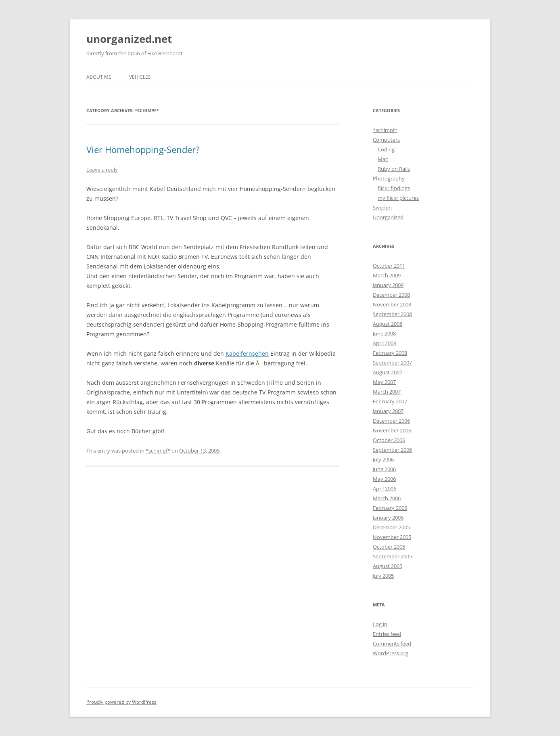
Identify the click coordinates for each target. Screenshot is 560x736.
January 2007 (388, 411)
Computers (386, 140)
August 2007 (388, 372)
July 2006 (383, 459)
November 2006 (392, 430)
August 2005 (388, 566)
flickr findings (394, 188)
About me (99, 77)
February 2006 (390, 508)
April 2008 (384, 343)
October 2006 (389, 440)
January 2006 (388, 518)
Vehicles (140, 77)
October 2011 (389, 266)
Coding (386, 149)
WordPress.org (391, 653)
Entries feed (387, 634)
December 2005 (391, 527)
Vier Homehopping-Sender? (143, 149)
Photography (389, 178)
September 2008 (392, 314)
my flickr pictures (398, 198)
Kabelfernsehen (247, 353)
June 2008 (384, 333)
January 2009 (388, 285)
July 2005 (383, 576)
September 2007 (392, 363)
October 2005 (389, 547)
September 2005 (392, 556)
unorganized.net (129, 39)
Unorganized (388, 217)
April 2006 (384, 489)
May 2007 (384, 382)
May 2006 (384, 479)
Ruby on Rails (394, 169)
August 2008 (388, 324)
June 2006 (384, 469)
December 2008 (391, 295)
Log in (380, 624)
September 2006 (392, 450)
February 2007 (390, 401)
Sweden (382, 208)
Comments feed (392, 644)
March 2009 (387, 275)
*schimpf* (158, 451)
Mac (383, 159)
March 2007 (387, 392)
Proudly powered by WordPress (121, 702)
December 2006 (391, 421)
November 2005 (392, 537)
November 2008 (392, 304)
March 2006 (387, 498)
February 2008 (390, 353)
